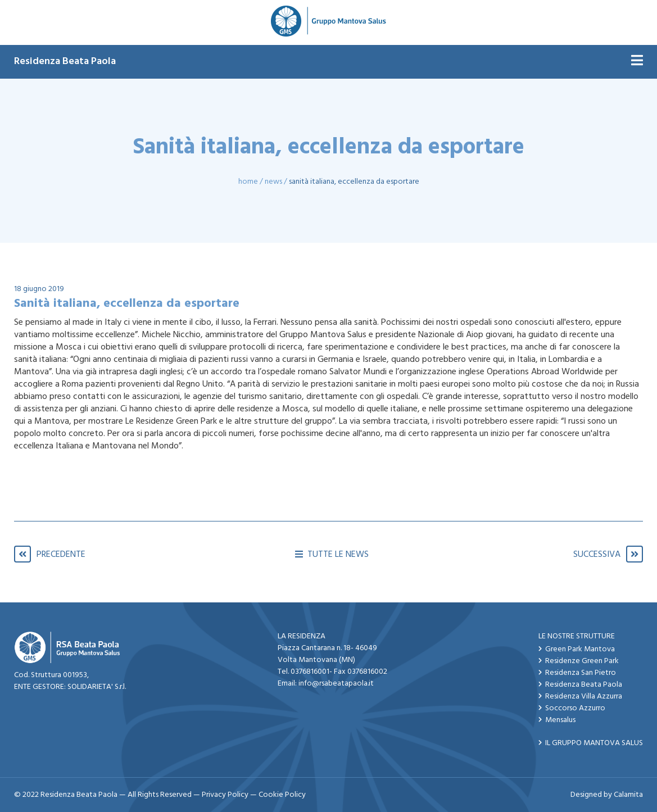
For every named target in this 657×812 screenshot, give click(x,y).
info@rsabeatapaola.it (336, 684)
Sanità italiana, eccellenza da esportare (354, 182)
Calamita (628, 795)
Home (248, 182)
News (273, 182)
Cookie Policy (282, 795)
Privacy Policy (225, 795)
